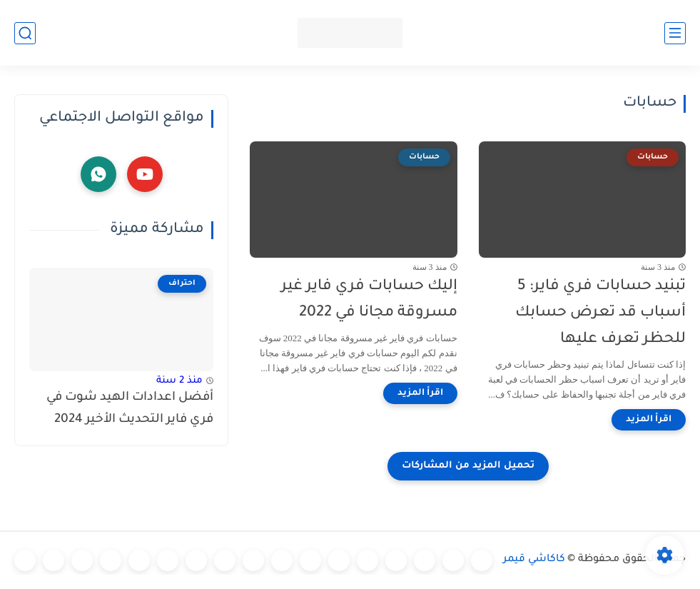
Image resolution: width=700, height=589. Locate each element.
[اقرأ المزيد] (649, 420)
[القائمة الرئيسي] (675, 33)
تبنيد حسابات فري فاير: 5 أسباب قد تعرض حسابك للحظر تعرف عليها (600, 313)
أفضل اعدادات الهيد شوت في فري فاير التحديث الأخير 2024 (130, 409)
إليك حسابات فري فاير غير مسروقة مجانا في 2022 (369, 300)
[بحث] (25, 33)
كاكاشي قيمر (534, 560)
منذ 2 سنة (179, 381)
